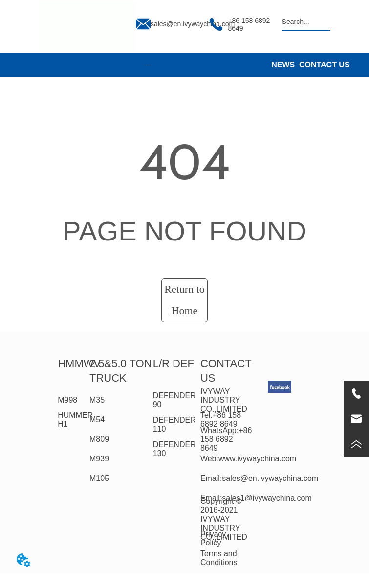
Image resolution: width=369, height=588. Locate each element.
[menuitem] (148, 65)
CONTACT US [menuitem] (325, 65)
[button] (148, 65)
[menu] (148, 65)
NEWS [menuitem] (283, 65)
